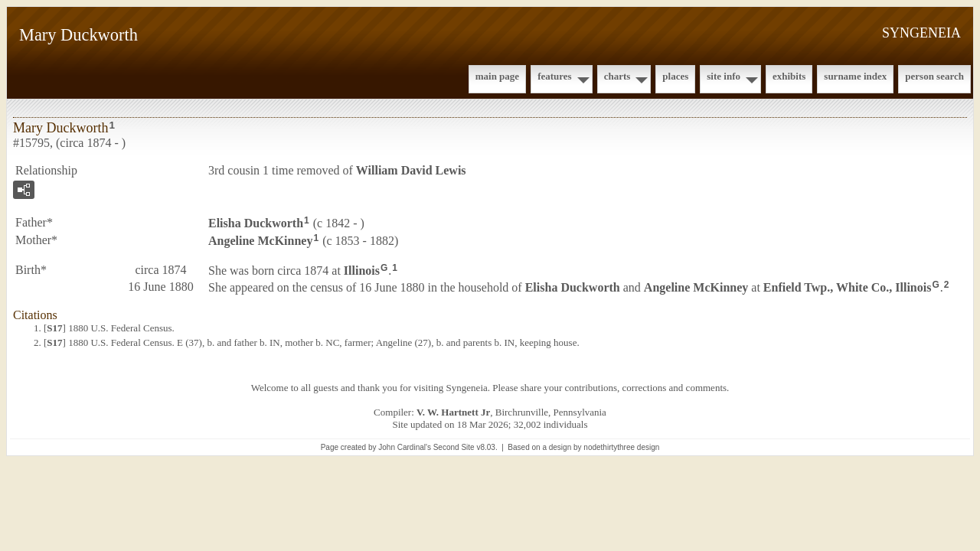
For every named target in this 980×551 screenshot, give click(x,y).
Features (555, 76)
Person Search (934, 76)
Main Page (497, 76)
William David (411, 170)
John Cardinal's (405, 447)
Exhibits (789, 76)
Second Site (454, 447)
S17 (54, 328)
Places (675, 76)
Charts (617, 76)
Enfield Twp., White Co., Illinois (848, 287)
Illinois (362, 270)
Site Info (724, 76)
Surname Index (855, 76)
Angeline (260, 241)
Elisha (256, 223)
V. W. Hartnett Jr (453, 412)
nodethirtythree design (621, 447)
